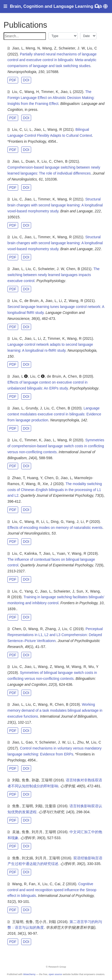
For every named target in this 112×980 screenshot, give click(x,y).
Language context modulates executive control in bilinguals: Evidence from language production (54, 414)
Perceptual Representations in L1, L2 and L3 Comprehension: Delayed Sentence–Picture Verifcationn (55, 635)
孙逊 (35, 780)
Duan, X (33, 161)
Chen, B (61, 161)
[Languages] (106, 7)
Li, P (85, 522)
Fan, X (35, 884)
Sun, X (82, 591)
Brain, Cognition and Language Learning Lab (56, 6)
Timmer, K (50, 92)
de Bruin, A (34, 301)
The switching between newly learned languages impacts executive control (54, 275)
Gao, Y (31, 742)
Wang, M (62, 667)
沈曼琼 (50, 806)
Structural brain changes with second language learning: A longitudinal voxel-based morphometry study (55, 205)
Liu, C (92, 48)
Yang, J (72, 522)
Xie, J (47, 484)
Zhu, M (83, 742)
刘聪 (16, 780)
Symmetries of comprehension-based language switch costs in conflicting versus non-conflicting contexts (56, 446)
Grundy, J (34, 408)
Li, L (28, 129)
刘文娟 (27, 858)
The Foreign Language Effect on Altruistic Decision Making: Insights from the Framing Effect (51, 98)
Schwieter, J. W (72, 48)
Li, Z (63, 301)
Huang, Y (35, 478)
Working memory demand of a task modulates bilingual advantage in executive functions (55, 710)
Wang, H (32, 92)
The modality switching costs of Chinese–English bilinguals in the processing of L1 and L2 (55, 490)
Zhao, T (19, 478)
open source (55, 974)
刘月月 (37, 832)
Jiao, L (18, 48)
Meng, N (33, 48)
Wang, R (55, 129)
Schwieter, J (64, 591)
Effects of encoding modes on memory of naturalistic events (55, 528)
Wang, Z (49, 48)
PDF (13, 80)
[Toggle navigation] (5, 7)
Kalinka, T (33, 553)
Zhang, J (52, 629)
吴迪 (16, 832)
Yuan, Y (63, 553)
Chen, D (52, 478)
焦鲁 (26, 780)
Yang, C (31, 591)
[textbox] (25, 36)
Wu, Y (93, 667)
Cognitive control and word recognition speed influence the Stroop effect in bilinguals (52, 890)
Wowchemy (29, 974)
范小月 (41, 922)
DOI (26, 80)
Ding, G (57, 522)
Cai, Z (60, 884)
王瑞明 (47, 780)
